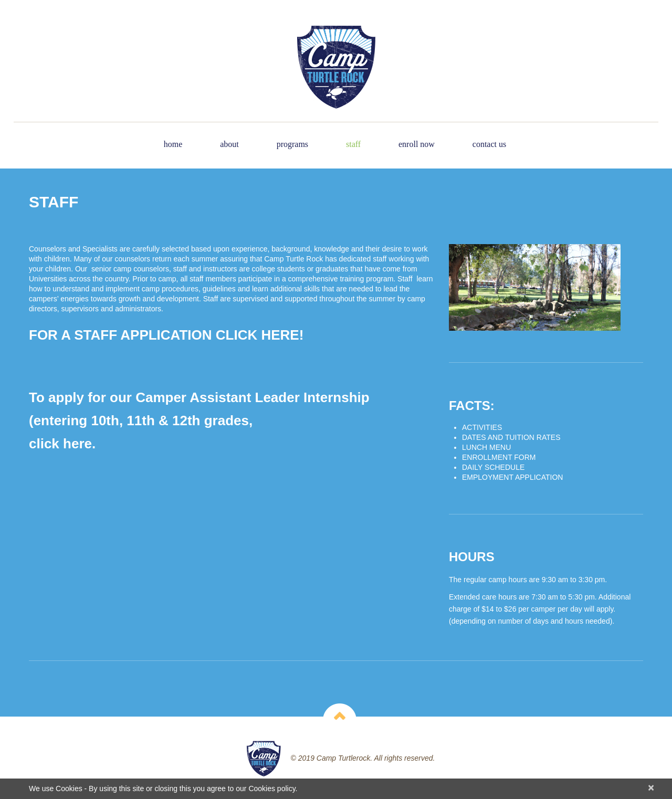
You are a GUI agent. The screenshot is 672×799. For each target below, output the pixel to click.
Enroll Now (417, 144)
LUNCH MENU (486, 447)
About (229, 144)
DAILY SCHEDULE (493, 467)
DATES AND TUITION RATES (511, 437)
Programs (292, 144)
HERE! (282, 335)
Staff (353, 144)
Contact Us (489, 144)
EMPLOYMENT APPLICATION (512, 477)
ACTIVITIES (482, 427)
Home (173, 144)
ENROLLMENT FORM (499, 457)
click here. (62, 444)
